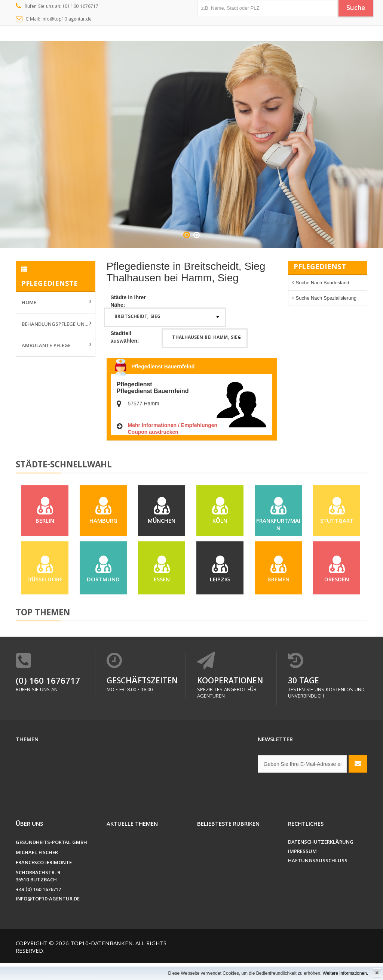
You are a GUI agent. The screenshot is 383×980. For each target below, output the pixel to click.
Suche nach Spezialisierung (326, 298)
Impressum (302, 869)
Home (29, 303)
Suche (354, 9)
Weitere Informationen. (345, 973)
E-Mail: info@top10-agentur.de (54, 19)
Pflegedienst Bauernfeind (163, 367)
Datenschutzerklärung (321, 860)
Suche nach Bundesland (323, 283)
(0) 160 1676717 (48, 699)
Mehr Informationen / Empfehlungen (173, 425)
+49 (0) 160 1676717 (38, 907)
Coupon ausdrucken (153, 432)
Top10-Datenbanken (102, 961)
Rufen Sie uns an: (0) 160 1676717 (57, 7)
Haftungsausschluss (318, 879)
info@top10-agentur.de (48, 917)
